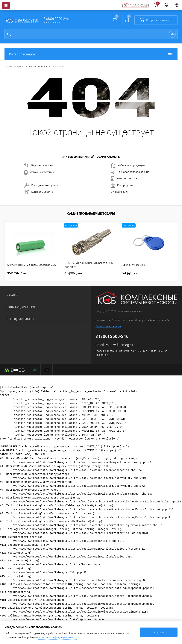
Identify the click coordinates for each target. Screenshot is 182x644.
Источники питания (39, 172)
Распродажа (122, 185)
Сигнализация (120, 192)
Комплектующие (124, 179)
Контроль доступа (39, 192)
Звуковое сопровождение (130, 172)
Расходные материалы (42, 185)
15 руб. (73, 273)
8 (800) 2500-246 (56, 19)
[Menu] (6, 5)
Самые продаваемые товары (91, 214)
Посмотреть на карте (108, 326)
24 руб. (131, 273)
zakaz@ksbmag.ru (119, 345)
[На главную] (136, 5)
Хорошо (159, 632)
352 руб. (17, 273)
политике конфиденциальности (58, 637)
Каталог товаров (91, 54)
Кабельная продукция (128, 166)
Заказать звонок (53, 23)
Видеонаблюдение (39, 165)
